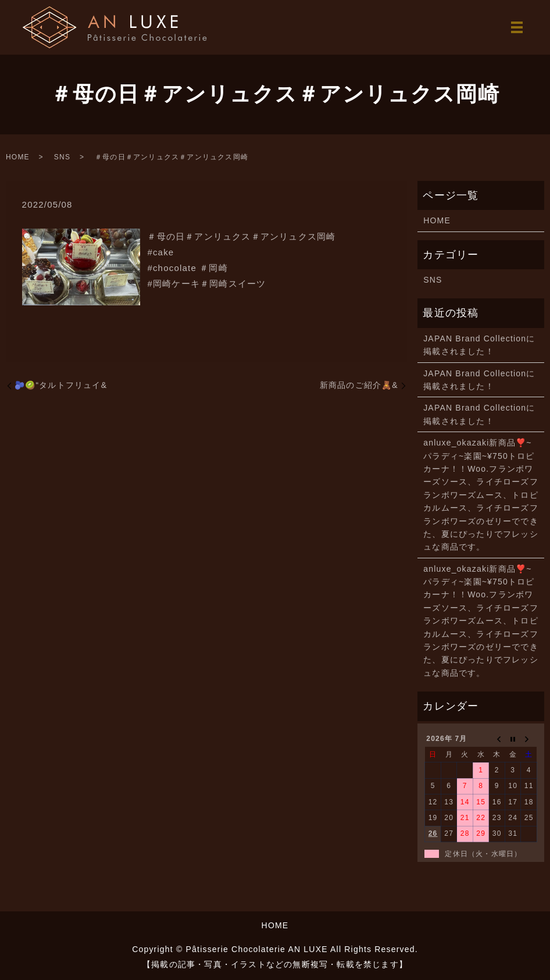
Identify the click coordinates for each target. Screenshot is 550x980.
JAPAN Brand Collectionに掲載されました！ (479, 345)
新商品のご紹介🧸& (359, 385)
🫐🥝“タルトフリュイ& (61, 385)
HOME (18, 157)
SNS (62, 157)
